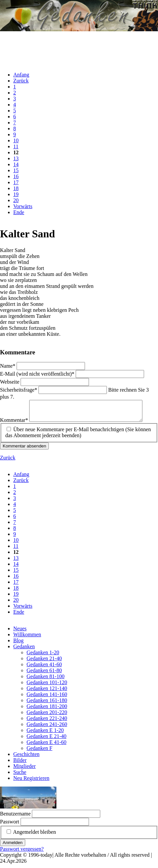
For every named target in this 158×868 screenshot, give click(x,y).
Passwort (10, 826)
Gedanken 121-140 (47, 692)
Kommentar (15, 424)
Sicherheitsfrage (19, 390)
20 (16, 200)
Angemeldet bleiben (34, 836)
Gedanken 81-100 (45, 680)
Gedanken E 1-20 (45, 734)
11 (16, 146)
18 (16, 188)
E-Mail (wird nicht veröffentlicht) (38, 374)
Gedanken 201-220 (47, 716)
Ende (19, 212)
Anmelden (13, 847)
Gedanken (24, 650)
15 (16, 170)
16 (16, 176)
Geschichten (26, 758)
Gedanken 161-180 (47, 704)
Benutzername (15, 818)
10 (16, 140)
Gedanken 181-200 (47, 710)
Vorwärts (23, 206)
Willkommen (27, 638)
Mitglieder (25, 770)
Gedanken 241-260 (47, 728)
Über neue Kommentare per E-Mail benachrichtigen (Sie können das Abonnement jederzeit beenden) (78, 436)
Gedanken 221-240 (47, 722)
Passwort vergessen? (22, 853)
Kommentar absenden (24, 450)
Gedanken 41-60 (44, 668)
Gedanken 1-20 (43, 656)
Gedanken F (39, 752)
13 (16, 158)
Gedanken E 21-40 (46, 740)
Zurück (21, 81)
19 (16, 194)
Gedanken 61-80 (44, 674)
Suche (20, 776)
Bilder (20, 764)
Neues (20, 632)
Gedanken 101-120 (47, 686)
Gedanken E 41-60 (46, 746)
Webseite (10, 382)
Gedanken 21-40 (44, 662)
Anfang (21, 75)
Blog (18, 644)
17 (16, 182)
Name (8, 366)
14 (16, 164)
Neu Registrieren (31, 782)
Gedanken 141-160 (47, 698)
